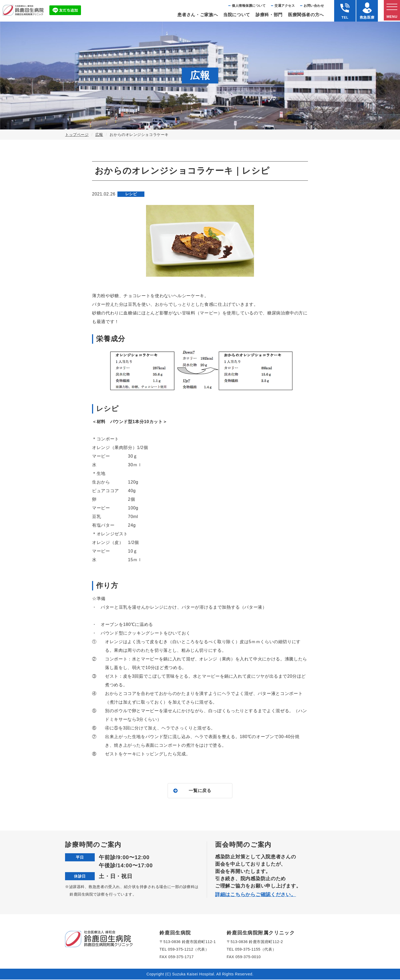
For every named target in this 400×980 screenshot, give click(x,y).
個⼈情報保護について (249, 6)
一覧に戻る (200, 791)
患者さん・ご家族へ (198, 15)
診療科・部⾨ (269, 15)
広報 (99, 135)
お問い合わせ (314, 6)
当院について (237, 15)
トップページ (77, 135)
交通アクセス (285, 6)
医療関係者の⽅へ (306, 15)
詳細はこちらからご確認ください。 (256, 895)
